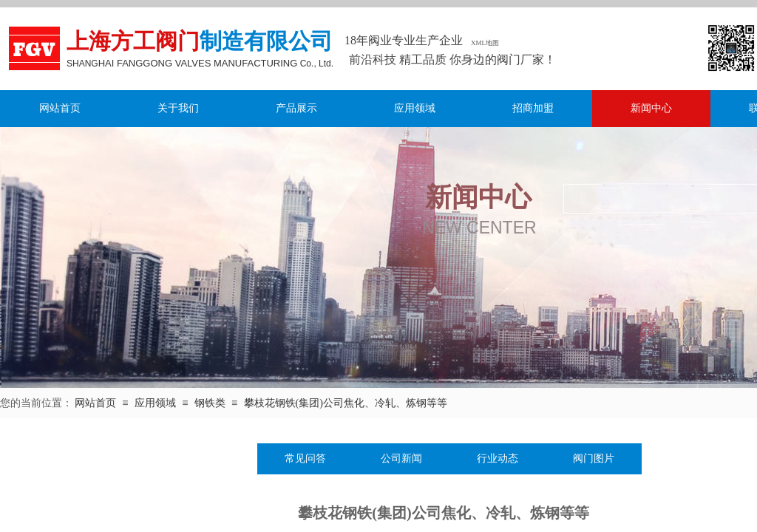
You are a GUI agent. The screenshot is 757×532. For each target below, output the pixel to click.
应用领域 (415, 108)
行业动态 (498, 458)
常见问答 (305, 458)
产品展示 (296, 108)
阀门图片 (594, 458)
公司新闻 (401, 458)
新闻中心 (651, 108)
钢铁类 (210, 403)
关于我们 (178, 108)
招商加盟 (533, 108)
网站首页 (60, 108)
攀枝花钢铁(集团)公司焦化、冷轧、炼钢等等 (346, 403)
